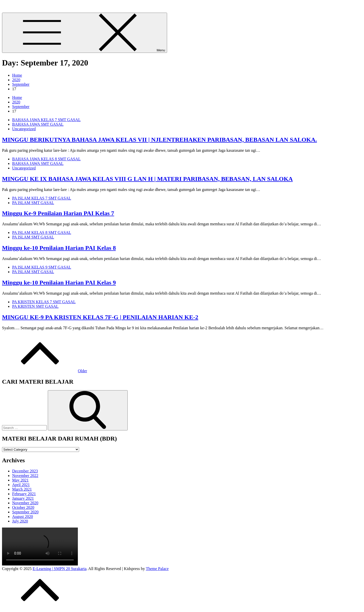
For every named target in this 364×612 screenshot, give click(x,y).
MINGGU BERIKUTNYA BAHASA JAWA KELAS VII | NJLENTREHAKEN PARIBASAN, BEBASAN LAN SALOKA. (160, 140)
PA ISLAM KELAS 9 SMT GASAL (42, 267)
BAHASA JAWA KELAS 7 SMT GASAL (46, 120)
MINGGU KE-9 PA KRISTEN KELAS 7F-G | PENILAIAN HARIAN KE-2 (100, 317)
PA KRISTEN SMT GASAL (35, 306)
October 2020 (23, 507)
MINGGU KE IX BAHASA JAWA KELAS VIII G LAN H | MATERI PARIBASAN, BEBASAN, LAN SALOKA (147, 179)
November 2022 (25, 476)
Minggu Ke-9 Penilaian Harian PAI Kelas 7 (58, 213)
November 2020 (25, 503)
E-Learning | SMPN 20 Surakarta (29, 6)
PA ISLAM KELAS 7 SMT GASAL (42, 198)
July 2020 (20, 521)
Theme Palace (157, 569)
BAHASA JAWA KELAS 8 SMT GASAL (46, 159)
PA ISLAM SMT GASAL (33, 203)
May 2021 (20, 480)
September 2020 (25, 512)
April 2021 (21, 485)
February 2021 (24, 494)
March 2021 (22, 489)
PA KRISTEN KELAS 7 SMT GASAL (44, 302)
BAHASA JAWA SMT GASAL (38, 124)
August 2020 (22, 517)
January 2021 (23, 498)
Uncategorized (24, 129)
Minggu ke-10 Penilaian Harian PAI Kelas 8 (59, 248)
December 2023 (25, 471)
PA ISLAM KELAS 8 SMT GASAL (42, 233)
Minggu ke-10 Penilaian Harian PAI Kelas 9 (59, 282)
